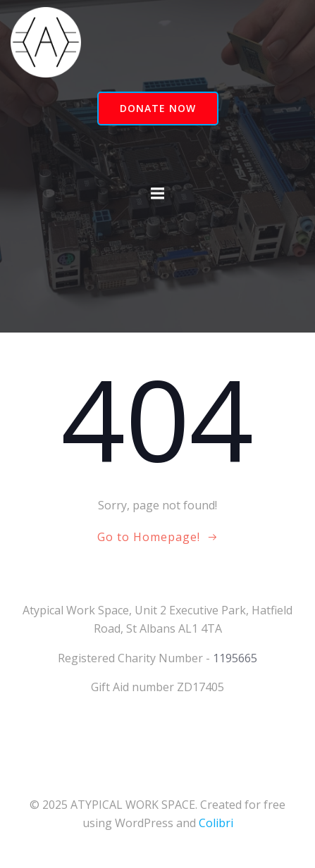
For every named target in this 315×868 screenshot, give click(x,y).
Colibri (216, 823)
